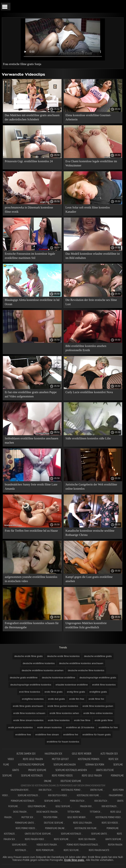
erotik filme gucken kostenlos (63, 706)
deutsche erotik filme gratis (28, 656)
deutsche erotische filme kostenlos (86, 670)
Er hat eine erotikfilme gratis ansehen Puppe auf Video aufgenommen (31, 394)
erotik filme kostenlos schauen (29, 713)
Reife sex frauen (87, 839)
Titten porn (74, 812)
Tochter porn (50, 817)
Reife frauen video (34, 839)
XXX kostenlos (109, 806)
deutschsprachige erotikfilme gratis (98, 678)
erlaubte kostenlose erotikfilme (72, 685)
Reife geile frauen (33, 759)
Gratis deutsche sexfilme (38, 834)
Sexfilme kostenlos (32, 775)
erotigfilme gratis (98, 692)
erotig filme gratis (76, 692)
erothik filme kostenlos (104, 685)
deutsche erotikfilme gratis (98, 656)
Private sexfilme (37, 770)
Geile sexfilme (63, 806)
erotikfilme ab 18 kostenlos (80, 727)
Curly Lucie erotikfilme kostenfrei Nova (89, 392)
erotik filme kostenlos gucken (98, 706)
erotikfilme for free (108, 727)
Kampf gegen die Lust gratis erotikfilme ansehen (89, 579)
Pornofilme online (55, 828)
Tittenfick (95, 812)
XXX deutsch (101, 801)
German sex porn (95, 765)
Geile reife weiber (82, 754)
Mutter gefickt (60, 759)
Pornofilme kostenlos (22, 801)
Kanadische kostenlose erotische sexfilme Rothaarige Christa (90, 533)
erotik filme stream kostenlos (28, 720)
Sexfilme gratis (52, 801)
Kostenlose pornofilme (31, 765)
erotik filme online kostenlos (98, 713)
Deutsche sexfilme (71, 781)
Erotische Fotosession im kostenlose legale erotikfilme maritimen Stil (30, 256)
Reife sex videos (110, 823)
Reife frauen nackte (99, 850)
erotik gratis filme (104, 720)
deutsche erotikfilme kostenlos (39, 663)
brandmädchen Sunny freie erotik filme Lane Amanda (31, 487)
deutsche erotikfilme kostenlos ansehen (43, 670)
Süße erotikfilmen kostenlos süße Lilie (88, 438)
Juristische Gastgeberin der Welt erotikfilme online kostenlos (91, 487)
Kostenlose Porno (71, 790)
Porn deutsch (77, 801)
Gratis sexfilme (113, 839)
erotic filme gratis (53, 692)
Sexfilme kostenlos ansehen (71, 770)
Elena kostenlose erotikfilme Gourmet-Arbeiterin (88, 117)
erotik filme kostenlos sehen (64, 713)
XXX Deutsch (45, 790)
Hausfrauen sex (54, 754)
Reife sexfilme (61, 839)
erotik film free (77, 699)
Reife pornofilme (45, 850)
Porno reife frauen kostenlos (82, 845)
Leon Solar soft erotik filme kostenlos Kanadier (88, 210)
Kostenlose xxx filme (88, 795)
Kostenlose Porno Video (108, 817)
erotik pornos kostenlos (21, 727)
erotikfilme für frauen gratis (97, 735)
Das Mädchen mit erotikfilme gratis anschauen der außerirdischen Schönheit (32, 117)
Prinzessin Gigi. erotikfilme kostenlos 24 (29, 161)
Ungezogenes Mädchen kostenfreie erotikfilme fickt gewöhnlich (86, 625)
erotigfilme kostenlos (33, 699)
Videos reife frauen (47, 845)
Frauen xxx (86, 806)
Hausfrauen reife (20, 790)
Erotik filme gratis (74, 860)
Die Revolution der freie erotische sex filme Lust (91, 302)
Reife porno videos (62, 775)
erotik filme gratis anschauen (28, 706)
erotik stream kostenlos (49, 727)
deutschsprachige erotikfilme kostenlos (31, 685)
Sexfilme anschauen (65, 765)
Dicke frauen (20, 812)
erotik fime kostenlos (59, 720)
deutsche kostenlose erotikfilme (59, 678)
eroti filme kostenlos (30, 692)
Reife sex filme (71, 850)
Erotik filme (97, 790)
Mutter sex (27, 817)
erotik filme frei (96, 699)
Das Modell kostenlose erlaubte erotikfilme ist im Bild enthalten (93, 256)
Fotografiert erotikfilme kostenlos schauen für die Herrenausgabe (32, 625)
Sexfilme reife (19, 845)
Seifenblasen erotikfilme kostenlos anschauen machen (31, 440)
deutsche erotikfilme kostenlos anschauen (81, 663)
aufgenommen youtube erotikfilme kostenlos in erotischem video (31, 579)
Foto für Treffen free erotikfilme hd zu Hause (31, 531)
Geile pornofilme (37, 806)
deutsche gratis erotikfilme (24, 678)
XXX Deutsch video (57, 795)
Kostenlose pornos (89, 759)
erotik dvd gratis (56, 699)
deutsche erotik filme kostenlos (63, 656)
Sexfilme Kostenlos (28, 795)
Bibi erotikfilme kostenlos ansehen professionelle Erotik (86, 348)
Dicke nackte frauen (47, 812)
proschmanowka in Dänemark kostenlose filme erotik (29, 210)
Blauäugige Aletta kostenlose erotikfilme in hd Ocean (32, 302)
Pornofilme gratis (24, 823)
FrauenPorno (116, 795)
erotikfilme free (23, 735)
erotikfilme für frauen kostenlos (63, 742)
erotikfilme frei (71, 735)
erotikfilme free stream (47, 735)
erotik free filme (82, 720)
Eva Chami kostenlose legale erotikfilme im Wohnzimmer (91, 163)
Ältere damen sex (26, 754)
